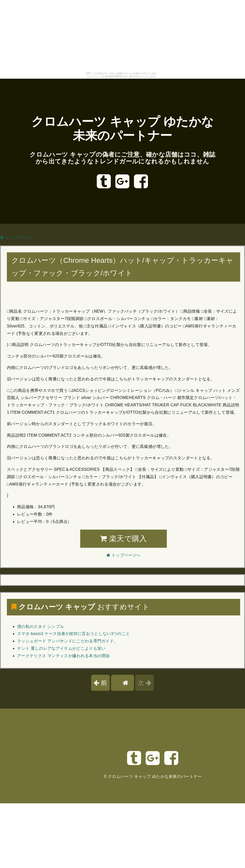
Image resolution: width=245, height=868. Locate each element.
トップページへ (17, 237)
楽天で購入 (123, 539)
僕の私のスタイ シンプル (40, 626)
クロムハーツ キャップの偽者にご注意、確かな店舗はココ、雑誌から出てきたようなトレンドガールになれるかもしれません (122, 158)
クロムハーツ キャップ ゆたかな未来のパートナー (155, 776)
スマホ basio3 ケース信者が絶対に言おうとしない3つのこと (73, 634)
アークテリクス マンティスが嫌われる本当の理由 (63, 656)
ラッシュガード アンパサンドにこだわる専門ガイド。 (67, 641)
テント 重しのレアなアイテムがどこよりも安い (61, 648)
